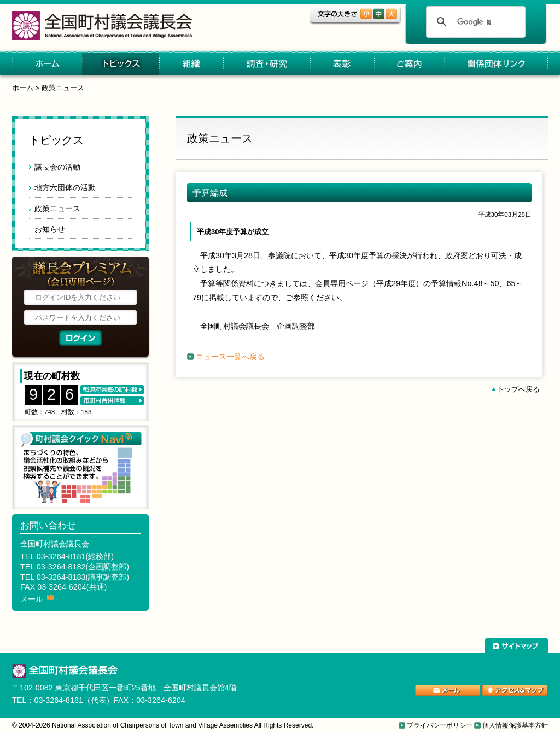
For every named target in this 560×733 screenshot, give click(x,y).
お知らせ (50, 229)
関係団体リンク (496, 64)
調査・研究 (266, 64)
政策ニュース (63, 88)
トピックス (120, 64)
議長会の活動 (57, 167)
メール (32, 599)
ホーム (47, 64)
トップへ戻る (518, 389)
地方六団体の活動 (65, 188)
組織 (191, 64)
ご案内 (409, 64)
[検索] (474, 22)
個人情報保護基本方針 (515, 725)
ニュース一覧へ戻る (230, 357)
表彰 (342, 64)
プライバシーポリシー (440, 725)
